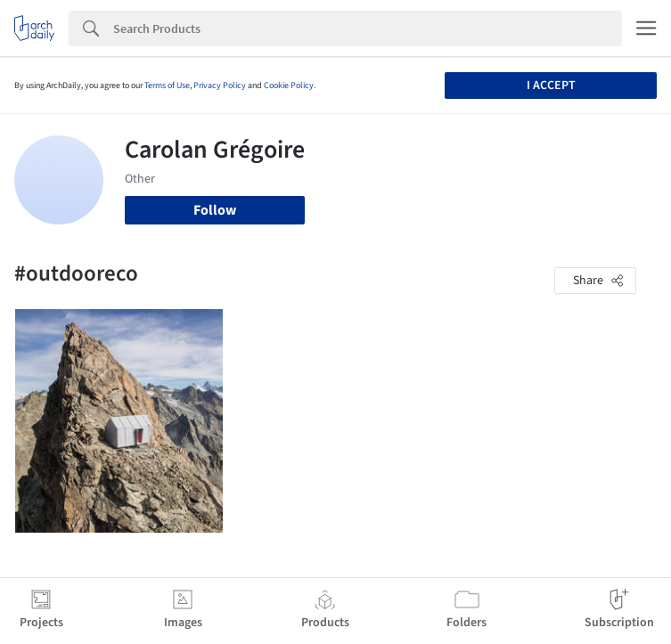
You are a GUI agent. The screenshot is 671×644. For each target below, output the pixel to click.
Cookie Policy (289, 86)
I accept (551, 86)
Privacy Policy (220, 86)
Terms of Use (167, 86)
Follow (215, 210)
